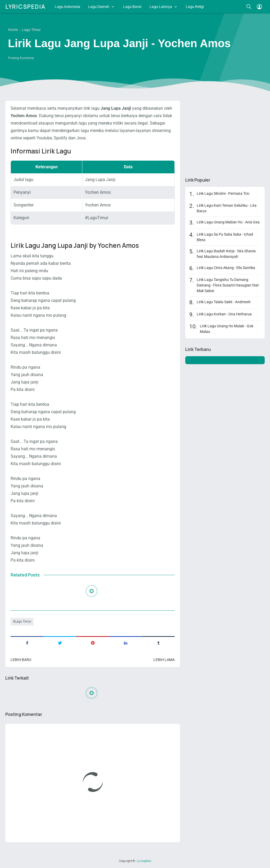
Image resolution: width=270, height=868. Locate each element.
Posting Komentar (21, 58)
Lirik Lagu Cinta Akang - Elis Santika (226, 268)
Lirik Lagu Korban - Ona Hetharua (224, 314)
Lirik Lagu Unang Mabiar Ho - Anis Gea (228, 222)
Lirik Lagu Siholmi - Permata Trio (223, 193)
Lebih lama (164, 660)
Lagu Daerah (99, 7)
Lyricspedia (25, 7)
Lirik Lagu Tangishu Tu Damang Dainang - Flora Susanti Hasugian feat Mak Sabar (228, 285)
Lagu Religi (195, 7)
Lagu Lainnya (161, 7)
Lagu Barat (132, 7)
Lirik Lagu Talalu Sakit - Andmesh (224, 302)
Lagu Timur (23, 622)
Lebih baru (21, 660)
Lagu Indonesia (67, 7)
